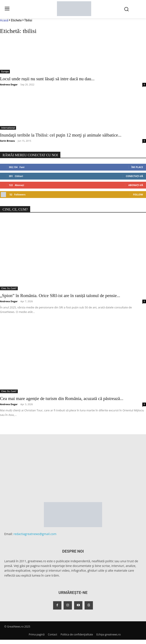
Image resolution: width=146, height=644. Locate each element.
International (8, 128)
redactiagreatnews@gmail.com (35, 534)
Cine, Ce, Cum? (9, 288)
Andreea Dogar (9, 84)
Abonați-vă (136, 185)
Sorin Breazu (7, 141)
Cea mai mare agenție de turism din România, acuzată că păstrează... (62, 399)
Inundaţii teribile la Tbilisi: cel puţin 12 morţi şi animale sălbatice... (61, 135)
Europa (5, 71)
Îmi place (137, 167)
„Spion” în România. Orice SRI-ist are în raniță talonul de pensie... (60, 296)
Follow (138, 194)
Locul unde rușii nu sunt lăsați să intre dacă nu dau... (47, 79)
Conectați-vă (134, 176)
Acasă (4, 20)
